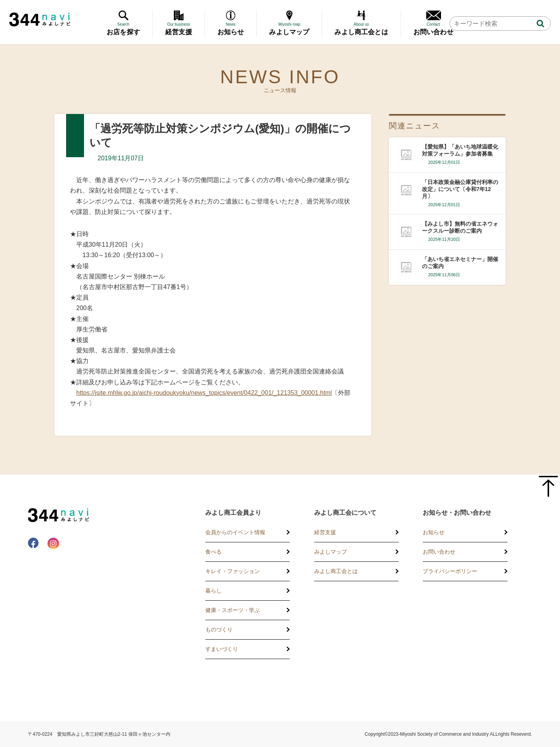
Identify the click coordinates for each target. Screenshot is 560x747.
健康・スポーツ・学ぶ (233, 610)
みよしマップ (331, 552)
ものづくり (219, 630)
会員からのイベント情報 (235, 532)
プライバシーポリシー (450, 571)
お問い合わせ (439, 552)
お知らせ (434, 532)
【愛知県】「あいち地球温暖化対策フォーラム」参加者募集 (460, 150)
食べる (213, 552)
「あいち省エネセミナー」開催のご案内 (460, 263)
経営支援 (325, 532)
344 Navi (40, 19)
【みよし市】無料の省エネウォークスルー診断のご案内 (460, 227)
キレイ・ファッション (233, 571)
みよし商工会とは (336, 571)
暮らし (213, 591)
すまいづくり (222, 649)
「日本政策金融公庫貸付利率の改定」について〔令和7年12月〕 (460, 189)
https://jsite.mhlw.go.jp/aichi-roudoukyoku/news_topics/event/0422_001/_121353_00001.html (204, 393)
